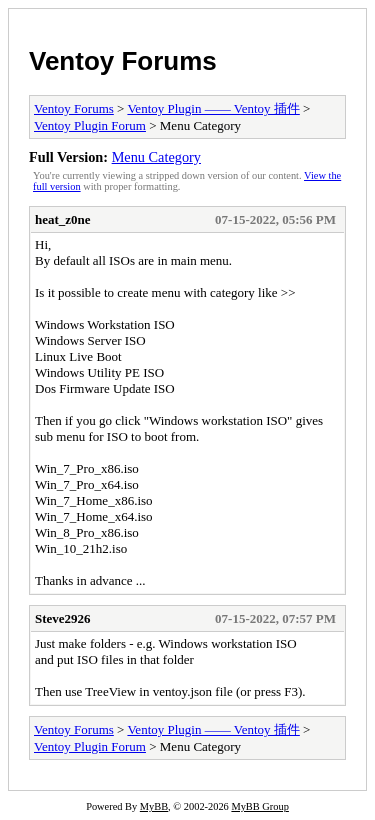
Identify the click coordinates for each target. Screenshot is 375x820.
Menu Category (156, 157)
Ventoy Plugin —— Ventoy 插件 (213, 108)
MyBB (154, 806)
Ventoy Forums (123, 61)
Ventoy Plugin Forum (90, 125)
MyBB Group (259, 806)
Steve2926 (63, 618)
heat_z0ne (63, 219)
